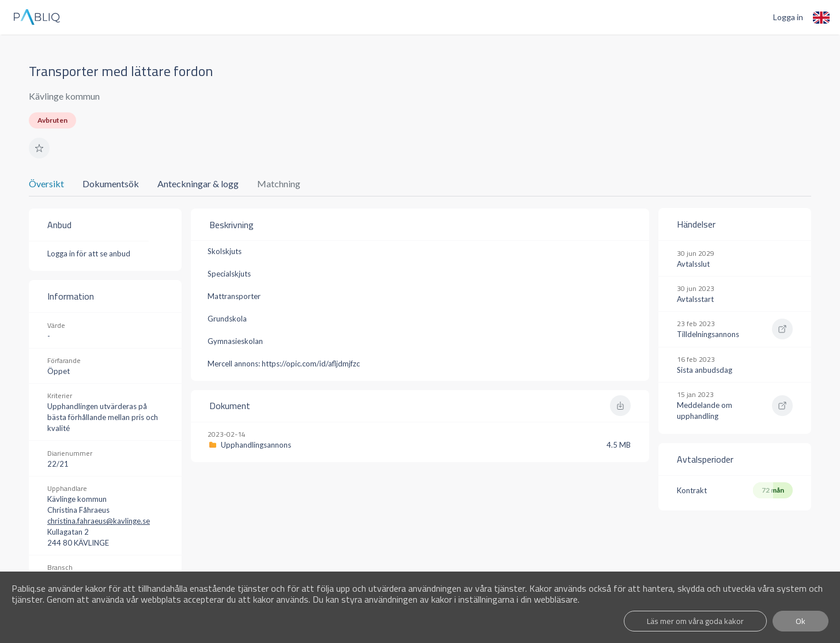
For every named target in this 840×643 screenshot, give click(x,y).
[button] (39, 148)
